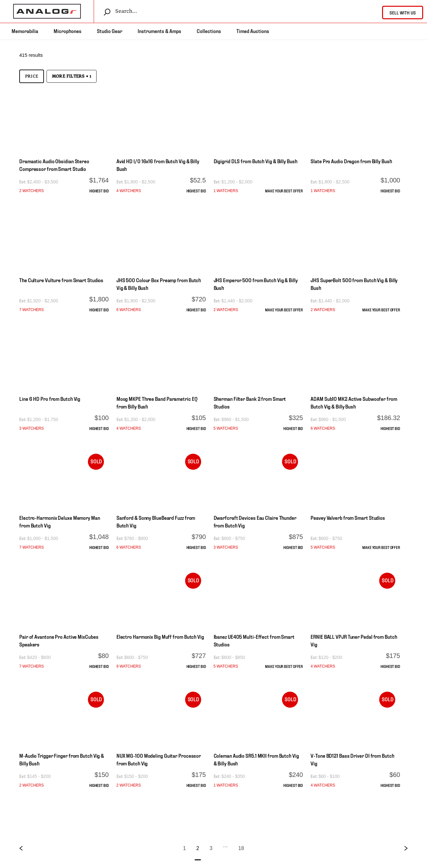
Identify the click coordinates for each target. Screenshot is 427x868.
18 (241, 848)
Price (32, 76)
